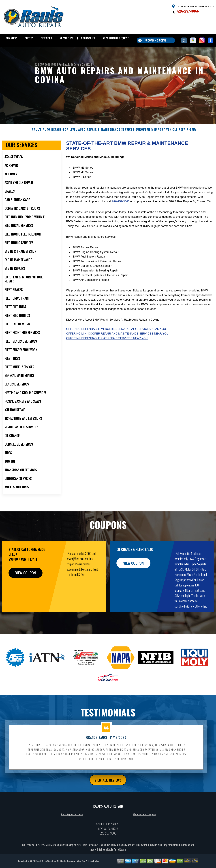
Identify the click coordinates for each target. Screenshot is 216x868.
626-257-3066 (188, 11)
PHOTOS (29, 38)
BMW (193, 145)
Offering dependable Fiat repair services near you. (107, 353)
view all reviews (108, 795)
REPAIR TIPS (66, 38)
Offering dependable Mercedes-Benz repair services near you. (116, 344)
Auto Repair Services (72, 829)
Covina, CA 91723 (83, 64)
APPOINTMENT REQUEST (116, 38)
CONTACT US (88, 38)
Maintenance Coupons (144, 829)
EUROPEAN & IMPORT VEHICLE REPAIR (162, 145)
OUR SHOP (11, 38)
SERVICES (47, 38)
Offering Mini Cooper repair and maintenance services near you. (118, 349)
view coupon (26, 588)
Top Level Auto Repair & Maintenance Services (99, 145)
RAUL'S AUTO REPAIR (47, 145)
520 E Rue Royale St (63, 64)
